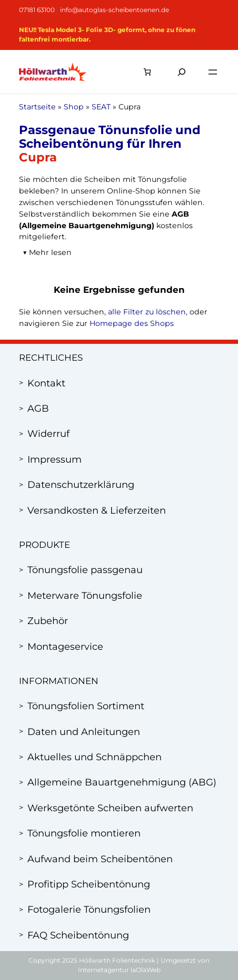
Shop (74, 107)
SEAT (101, 107)
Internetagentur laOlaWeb (119, 970)
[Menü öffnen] (213, 72)
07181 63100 (37, 10)
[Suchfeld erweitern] (182, 72)
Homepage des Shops (132, 323)
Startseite (37, 107)
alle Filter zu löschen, (148, 312)
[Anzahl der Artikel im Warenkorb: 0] (147, 72)
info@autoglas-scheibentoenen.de (115, 10)
